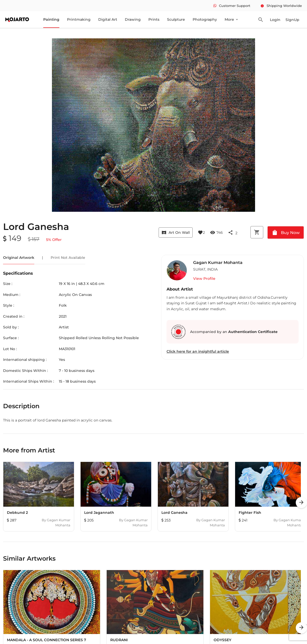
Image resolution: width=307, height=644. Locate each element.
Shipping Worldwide (281, 6)
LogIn (275, 20)
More (232, 19)
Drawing (133, 19)
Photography (205, 19)
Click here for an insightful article (198, 351)
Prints (154, 19)
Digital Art (108, 19)
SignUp (292, 20)
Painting (51, 19)
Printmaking (79, 19)
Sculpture (176, 19)
